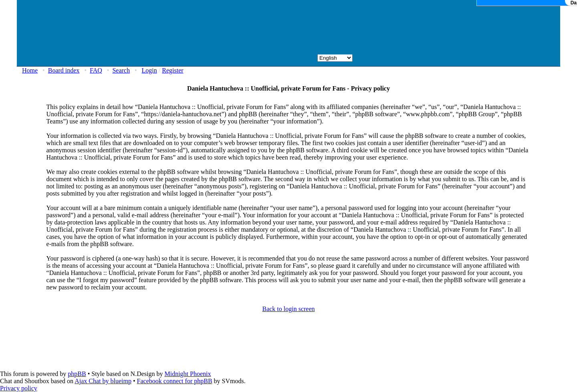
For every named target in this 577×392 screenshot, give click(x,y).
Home (30, 70)
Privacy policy (19, 388)
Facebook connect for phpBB (175, 381)
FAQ (96, 70)
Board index (64, 70)
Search (121, 70)
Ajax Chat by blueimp (103, 381)
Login (149, 70)
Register (172, 70)
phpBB (77, 374)
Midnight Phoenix (188, 374)
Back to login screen (288, 309)
